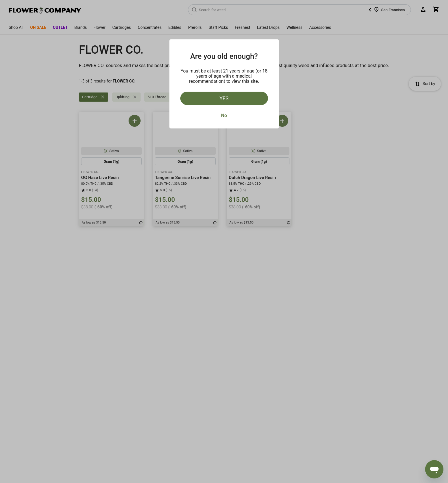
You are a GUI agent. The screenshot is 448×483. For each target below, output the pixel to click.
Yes (224, 98)
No (224, 115)
